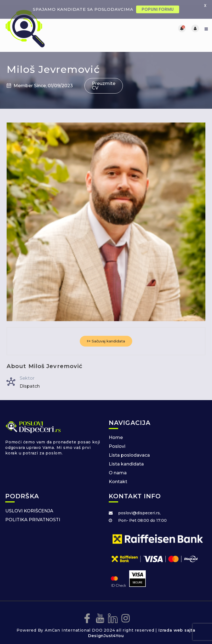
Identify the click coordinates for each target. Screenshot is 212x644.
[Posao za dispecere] (55, 24)
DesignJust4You (106, 631)
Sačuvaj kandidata (106, 336)
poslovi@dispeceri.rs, (139, 508)
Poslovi (117, 442)
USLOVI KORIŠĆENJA (29, 506)
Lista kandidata (126, 459)
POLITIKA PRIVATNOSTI (33, 515)
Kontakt (118, 477)
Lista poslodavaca (129, 450)
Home (116, 433)
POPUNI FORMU (158, 9)
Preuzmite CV (104, 81)
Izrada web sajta (177, 626)
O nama (118, 468)
